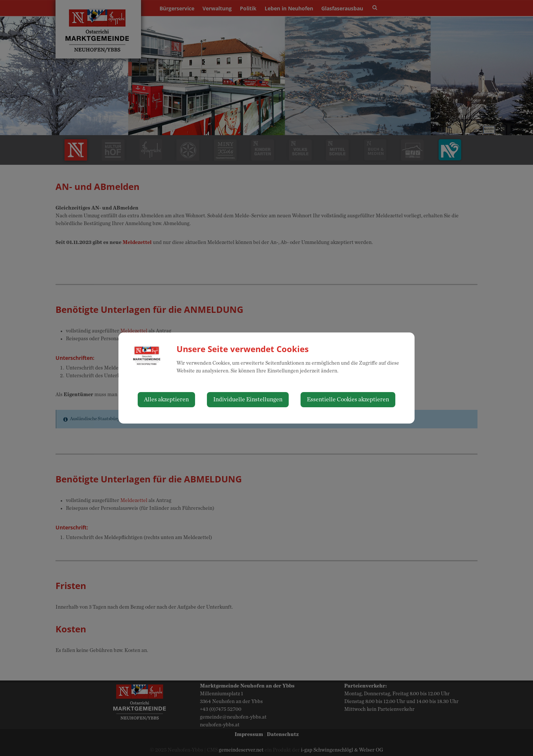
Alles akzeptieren (166, 399)
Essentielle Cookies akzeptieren (348, 399)
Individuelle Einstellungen (248, 399)
